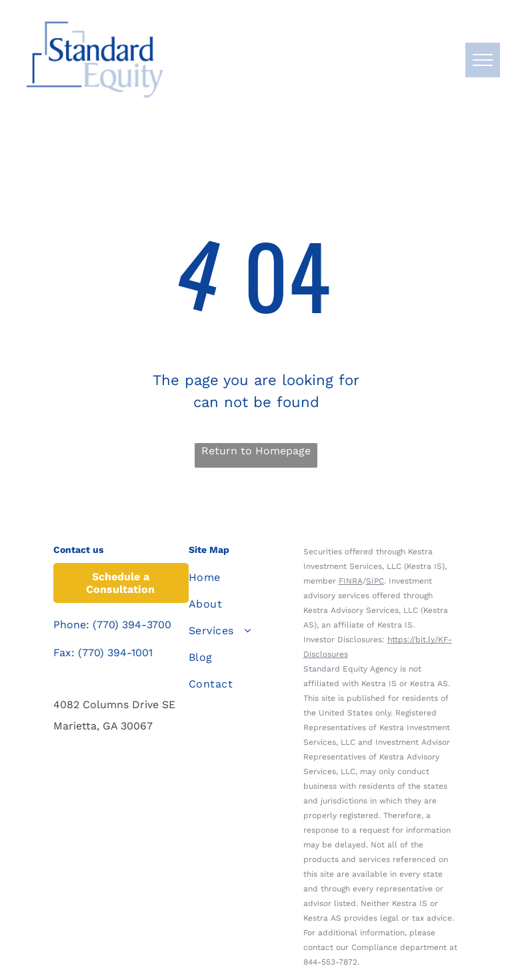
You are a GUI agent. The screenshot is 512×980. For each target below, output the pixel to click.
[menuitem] (238, 578)
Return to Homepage (256, 451)
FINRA (351, 581)
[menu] (483, 60)
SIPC (375, 581)
